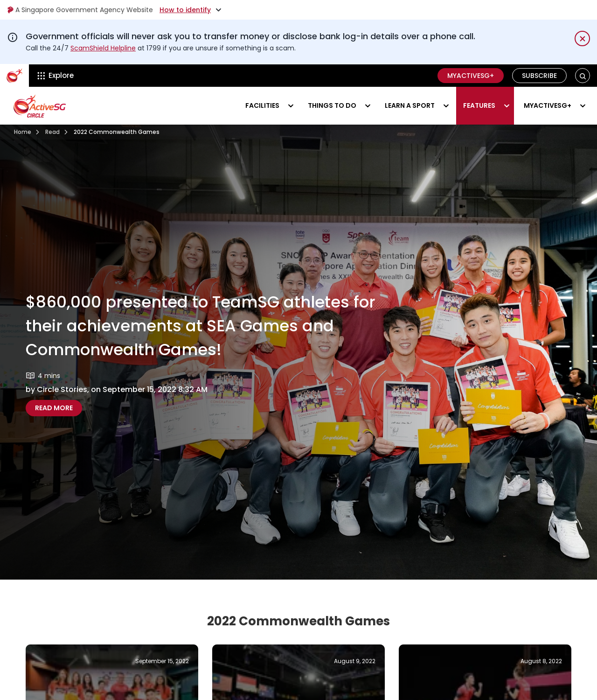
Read (52, 132)
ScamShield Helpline (103, 48)
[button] (583, 76)
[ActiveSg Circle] (14, 76)
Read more (59, 408)
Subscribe (539, 76)
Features (479, 105)
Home (23, 132)
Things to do (332, 105)
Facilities (262, 105)
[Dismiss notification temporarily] (582, 38)
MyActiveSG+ (471, 76)
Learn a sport (410, 105)
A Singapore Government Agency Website (80, 10)
